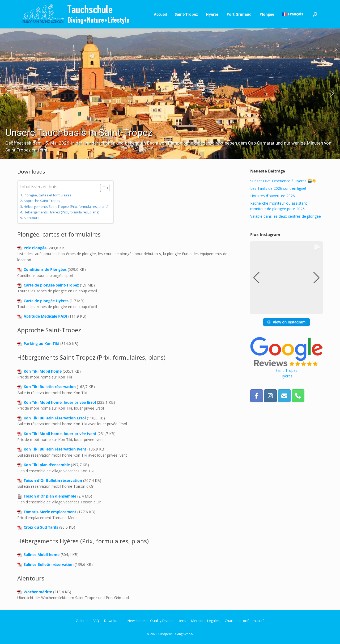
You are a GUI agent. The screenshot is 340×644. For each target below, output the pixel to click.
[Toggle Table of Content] (102, 188)
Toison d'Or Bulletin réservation (53, 480)
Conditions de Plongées (45, 269)
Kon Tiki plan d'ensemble (47, 465)
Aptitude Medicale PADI (45, 316)
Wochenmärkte (38, 592)
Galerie (82, 621)
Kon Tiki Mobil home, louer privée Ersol (60, 402)
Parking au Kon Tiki (41, 344)
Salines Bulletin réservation (49, 564)
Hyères (212, 14)
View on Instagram (286, 322)
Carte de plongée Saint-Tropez (51, 285)
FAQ (96, 621)
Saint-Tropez (186, 14)
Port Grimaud (239, 14)
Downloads (113, 621)
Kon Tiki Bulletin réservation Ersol (55, 418)
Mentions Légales (205, 621)
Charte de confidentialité (245, 621)
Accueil (160, 14)
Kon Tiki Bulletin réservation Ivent (55, 449)
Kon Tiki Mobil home (43, 371)
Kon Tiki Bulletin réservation (50, 387)
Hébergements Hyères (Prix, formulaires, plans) (61, 212)
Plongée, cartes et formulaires (48, 195)
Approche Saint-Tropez (42, 201)
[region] (170, 94)
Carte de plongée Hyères (46, 301)
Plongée (267, 14)
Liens (182, 621)
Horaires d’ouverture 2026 (273, 196)
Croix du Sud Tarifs (41, 527)
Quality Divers (161, 621)
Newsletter (136, 621)
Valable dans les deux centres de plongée (286, 216)
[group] (286, 278)
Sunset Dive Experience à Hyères (283, 181)
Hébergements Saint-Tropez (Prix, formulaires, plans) (66, 207)
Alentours (31, 218)
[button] (315, 14)
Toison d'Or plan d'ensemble (50, 496)
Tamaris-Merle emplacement (50, 512)
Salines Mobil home (42, 555)
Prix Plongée (35, 248)
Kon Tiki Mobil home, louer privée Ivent (60, 434)
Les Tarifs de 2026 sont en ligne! (278, 188)
